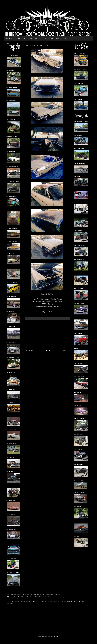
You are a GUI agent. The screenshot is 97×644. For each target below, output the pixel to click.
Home (48, 351)
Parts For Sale (48, 38)
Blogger (56, 636)
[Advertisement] (47, 335)
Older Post (66, 351)
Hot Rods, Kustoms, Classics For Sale (28, 38)
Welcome (9, 38)
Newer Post (29, 351)
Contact (59, 38)
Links (67, 38)
